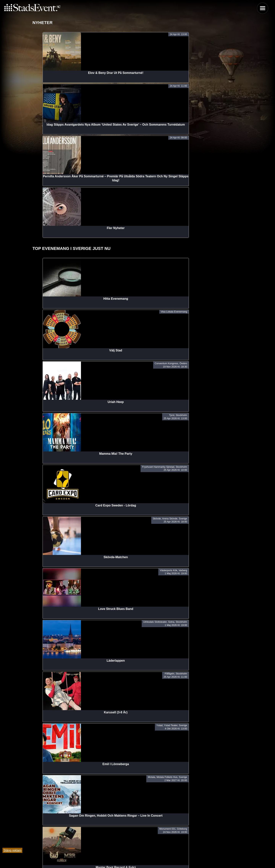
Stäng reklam (12, 850)
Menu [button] (263, 8)
